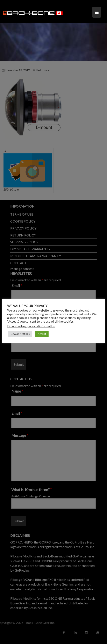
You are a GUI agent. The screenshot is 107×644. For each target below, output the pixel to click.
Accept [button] (42, 334)
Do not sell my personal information (31, 326)
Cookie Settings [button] (20, 334)
